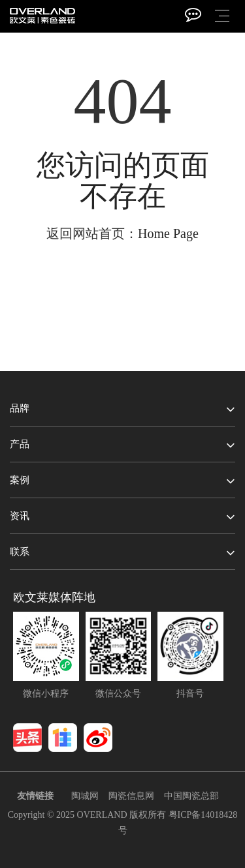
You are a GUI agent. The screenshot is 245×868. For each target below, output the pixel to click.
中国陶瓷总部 (191, 796)
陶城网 (85, 796)
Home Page (168, 233)
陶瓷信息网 (131, 796)
